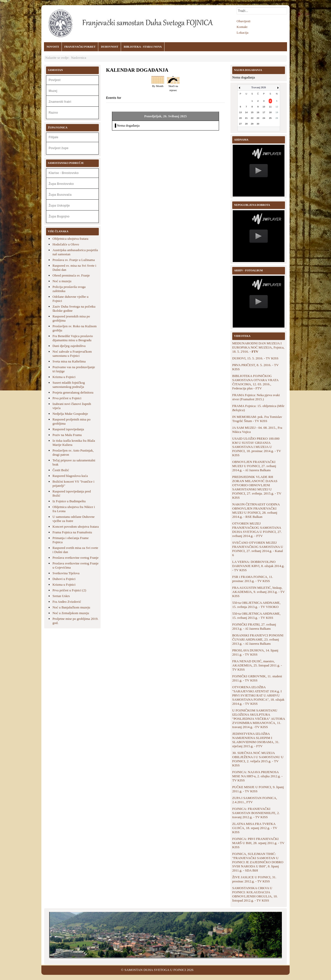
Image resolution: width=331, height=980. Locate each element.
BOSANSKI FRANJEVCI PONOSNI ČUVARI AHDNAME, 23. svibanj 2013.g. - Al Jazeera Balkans (258, 639)
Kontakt (242, 27)
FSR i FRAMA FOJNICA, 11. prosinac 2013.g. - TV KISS (253, 579)
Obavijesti (243, 21)
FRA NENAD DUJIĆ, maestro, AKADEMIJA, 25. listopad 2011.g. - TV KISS (257, 665)
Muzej (53, 91)
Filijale (53, 137)
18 (270, 112)
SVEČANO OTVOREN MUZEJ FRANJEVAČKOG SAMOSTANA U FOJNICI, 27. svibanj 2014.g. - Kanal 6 (258, 549)
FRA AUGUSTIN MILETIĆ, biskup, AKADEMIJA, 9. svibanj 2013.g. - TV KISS (258, 592)
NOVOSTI (53, 47)
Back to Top (281, 970)
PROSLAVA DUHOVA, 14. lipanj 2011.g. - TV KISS (255, 652)
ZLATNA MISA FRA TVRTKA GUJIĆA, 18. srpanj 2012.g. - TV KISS (255, 828)
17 (264, 112)
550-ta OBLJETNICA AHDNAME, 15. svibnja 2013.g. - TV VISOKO (256, 605)
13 (240, 112)
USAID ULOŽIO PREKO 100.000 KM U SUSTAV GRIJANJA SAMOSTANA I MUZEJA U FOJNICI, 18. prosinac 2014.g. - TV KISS (257, 447)
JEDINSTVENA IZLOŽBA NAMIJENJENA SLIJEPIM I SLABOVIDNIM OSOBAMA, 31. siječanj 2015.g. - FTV (256, 740)
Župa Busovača (60, 195)
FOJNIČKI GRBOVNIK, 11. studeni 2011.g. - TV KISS (257, 678)
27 (240, 124)
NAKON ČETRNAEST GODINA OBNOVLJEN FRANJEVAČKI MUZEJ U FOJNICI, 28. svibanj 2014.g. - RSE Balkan (256, 510)
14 (246, 112)
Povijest (55, 80)
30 (258, 124)
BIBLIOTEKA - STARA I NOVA (143, 47)
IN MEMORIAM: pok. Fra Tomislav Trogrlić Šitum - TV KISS (257, 419)
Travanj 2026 (259, 87)
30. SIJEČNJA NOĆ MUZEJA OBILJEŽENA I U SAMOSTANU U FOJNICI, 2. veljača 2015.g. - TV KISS (258, 759)
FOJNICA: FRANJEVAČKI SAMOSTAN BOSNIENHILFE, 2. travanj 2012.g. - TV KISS (256, 813)
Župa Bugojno (59, 216)
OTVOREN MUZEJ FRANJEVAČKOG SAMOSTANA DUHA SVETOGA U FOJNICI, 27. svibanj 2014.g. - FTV (257, 530)
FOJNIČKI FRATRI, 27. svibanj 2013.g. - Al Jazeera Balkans (254, 626)
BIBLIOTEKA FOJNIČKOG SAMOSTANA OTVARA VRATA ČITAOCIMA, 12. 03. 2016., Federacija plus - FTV (255, 382)
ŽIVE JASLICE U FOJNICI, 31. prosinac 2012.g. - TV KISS (254, 879)
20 (240, 118)
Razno (53, 113)
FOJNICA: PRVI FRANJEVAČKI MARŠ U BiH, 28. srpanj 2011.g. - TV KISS (258, 843)
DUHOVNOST (110, 47)
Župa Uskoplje (59, 206)
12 (277, 107)
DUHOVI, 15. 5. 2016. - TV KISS (255, 358)
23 (258, 118)
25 (270, 118)
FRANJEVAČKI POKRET (80, 47)
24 (264, 118)
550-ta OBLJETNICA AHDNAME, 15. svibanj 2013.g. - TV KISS (256, 616)
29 (252, 124)
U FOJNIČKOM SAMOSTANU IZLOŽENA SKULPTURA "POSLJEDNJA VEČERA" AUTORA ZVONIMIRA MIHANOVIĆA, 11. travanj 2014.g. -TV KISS (259, 719)
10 (264, 107)
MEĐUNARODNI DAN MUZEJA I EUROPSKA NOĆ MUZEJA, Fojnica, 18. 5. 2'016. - (258, 347)
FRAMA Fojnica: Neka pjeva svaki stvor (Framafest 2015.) (256, 397)
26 (277, 118)
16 (258, 112)
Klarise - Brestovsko (64, 173)
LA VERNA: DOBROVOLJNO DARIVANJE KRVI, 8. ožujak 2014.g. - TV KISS (258, 566)
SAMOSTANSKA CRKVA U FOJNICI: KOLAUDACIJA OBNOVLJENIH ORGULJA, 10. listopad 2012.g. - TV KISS (255, 894)
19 (277, 112)
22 (252, 118)
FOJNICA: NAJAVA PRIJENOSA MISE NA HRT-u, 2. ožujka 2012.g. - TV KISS (257, 776)
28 (246, 124)
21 (246, 118)
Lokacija (242, 32)
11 (270, 107)
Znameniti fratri (60, 102)
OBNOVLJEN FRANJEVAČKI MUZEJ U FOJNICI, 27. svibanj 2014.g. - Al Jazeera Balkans (254, 466)
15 (252, 112)
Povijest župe (59, 148)
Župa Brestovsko (61, 184)
